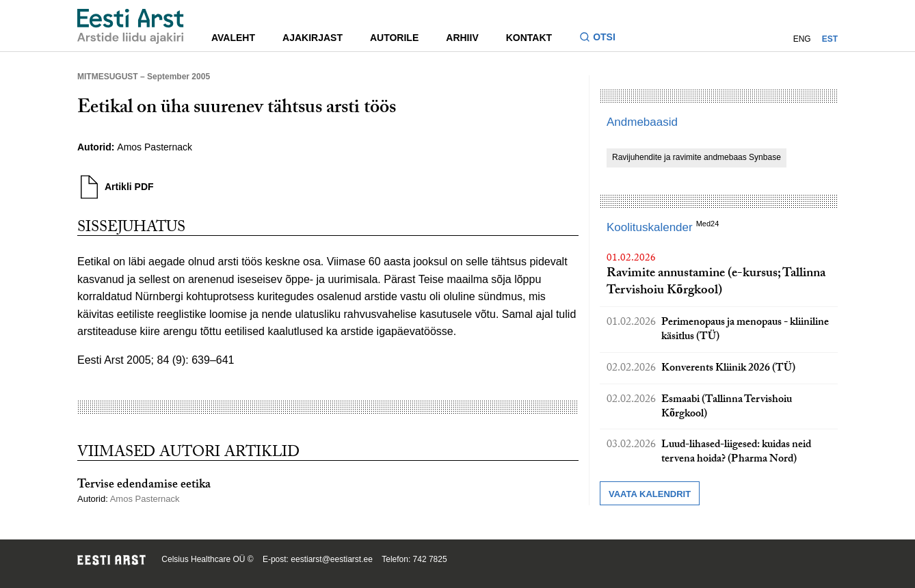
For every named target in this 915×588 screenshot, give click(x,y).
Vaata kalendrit (650, 494)
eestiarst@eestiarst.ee (332, 559)
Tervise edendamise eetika (144, 486)
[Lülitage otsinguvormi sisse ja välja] (603, 39)
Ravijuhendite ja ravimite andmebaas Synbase (697, 157)
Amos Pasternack (155, 147)
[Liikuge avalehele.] (131, 26)
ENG (802, 39)
